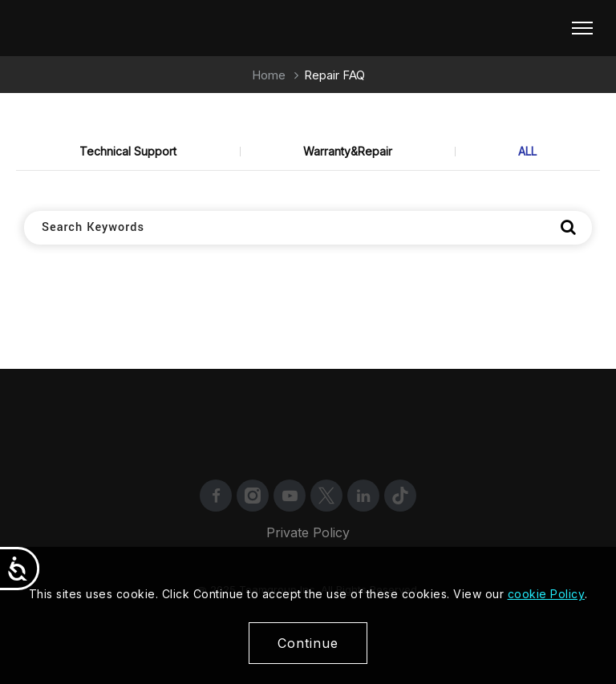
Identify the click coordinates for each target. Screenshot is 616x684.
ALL (527, 151)
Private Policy (308, 532)
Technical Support (128, 151)
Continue (308, 643)
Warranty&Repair (348, 151)
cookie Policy (547, 594)
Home (269, 75)
